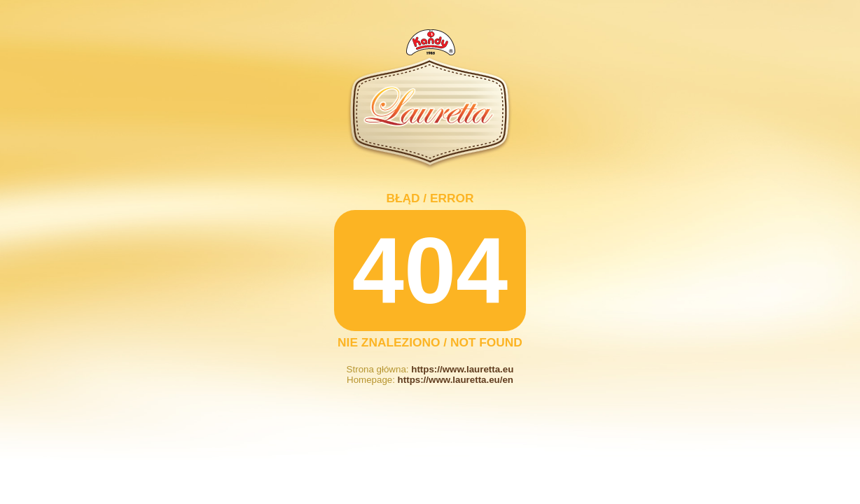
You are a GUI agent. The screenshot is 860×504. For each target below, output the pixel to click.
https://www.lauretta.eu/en (456, 380)
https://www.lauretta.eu (462, 369)
